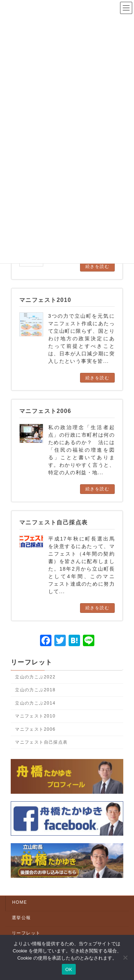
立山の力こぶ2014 (35, 703)
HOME (20, 902)
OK (69, 969)
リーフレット (31, 662)
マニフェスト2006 (35, 729)
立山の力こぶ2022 (35, 677)
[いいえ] (125, 957)
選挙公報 (21, 918)
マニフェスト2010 (35, 716)
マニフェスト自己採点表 (41, 742)
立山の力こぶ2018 (35, 690)
